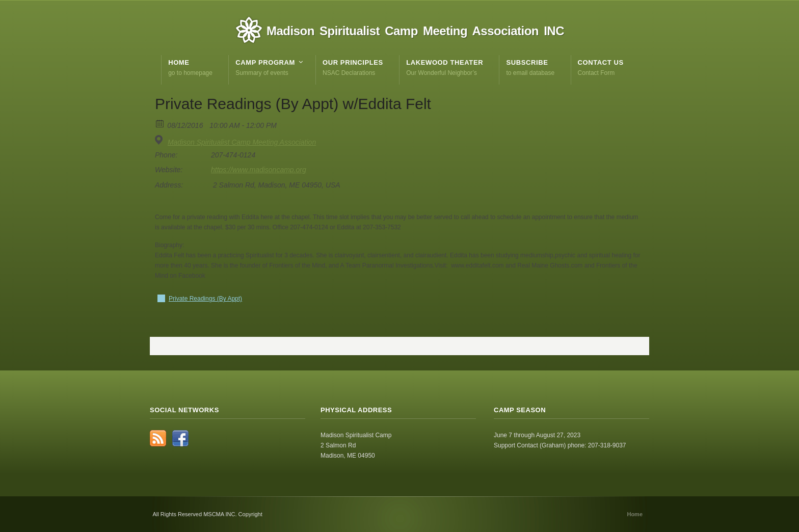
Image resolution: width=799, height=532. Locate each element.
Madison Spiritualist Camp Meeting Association (242, 142)
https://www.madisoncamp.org (259, 170)
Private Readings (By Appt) (205, 299)
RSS (158, 438)
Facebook (180, 438)
